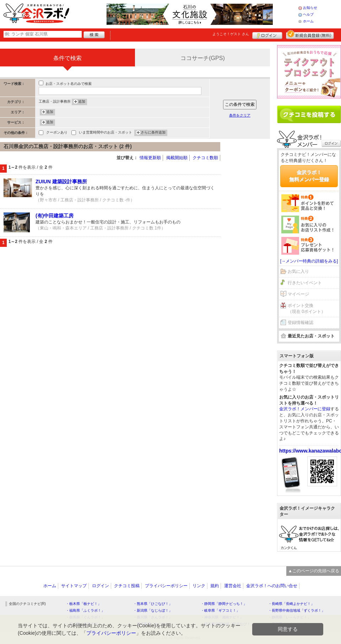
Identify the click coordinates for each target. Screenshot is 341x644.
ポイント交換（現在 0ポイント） (307, 309)
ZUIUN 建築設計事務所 (61, 182)
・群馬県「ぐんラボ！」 (85, 617)
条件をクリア (240, 115)
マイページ (298, 294)
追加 (82, 102)
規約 (215, 586)
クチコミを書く (309, 114)
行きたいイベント (305, 283)
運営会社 (233, 586)
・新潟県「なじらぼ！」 (153, 610)
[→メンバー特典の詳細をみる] (309, 261)
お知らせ (310, 8)
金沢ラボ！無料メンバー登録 (309, 176)
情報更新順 (150, 158)
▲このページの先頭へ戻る (314, 571)
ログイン (267, 34)
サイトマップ (74, 586)
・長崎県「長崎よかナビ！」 (291, 604)
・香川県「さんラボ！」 (153, 617)
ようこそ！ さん (231, 34)
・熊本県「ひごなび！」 (153, 604)
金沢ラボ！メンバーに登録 (305, 409)
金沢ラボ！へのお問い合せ (272, 586)
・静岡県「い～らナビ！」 (289, 617)
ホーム (308, 21)
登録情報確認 (301, 323)
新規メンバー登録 (310, 34)
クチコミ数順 (205, 158)
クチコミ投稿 (127, 586)
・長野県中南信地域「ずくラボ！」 (297, 610)
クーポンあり (57, 133)
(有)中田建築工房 (55, 216)
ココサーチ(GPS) (202, 58)
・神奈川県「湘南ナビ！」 (222, 617)
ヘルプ (308, 14)
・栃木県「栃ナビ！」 (83, 604)
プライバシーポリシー (166, 586)
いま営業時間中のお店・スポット (105, 133)
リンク (199, 586)
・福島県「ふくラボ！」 (85, 610)
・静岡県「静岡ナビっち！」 (224, 604)
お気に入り (298, 271)
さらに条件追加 (153, 133)
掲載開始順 (177, 158)
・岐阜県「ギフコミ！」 (220, 610)
